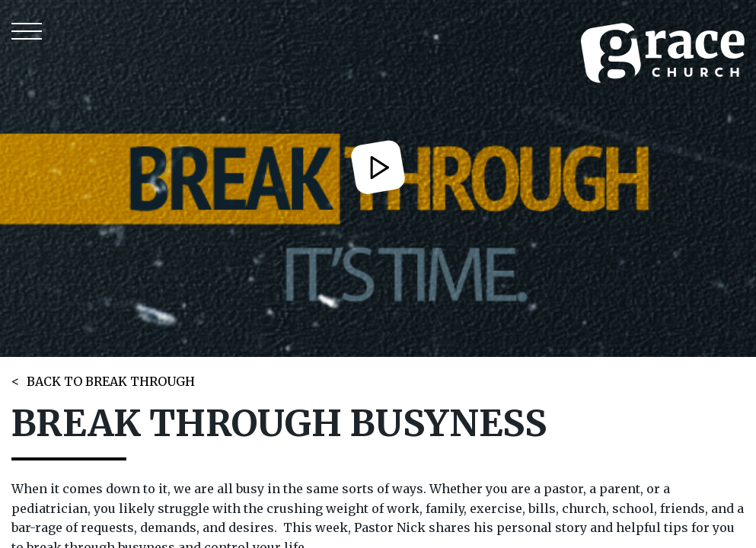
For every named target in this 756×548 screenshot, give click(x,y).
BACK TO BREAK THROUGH (111, 381)
